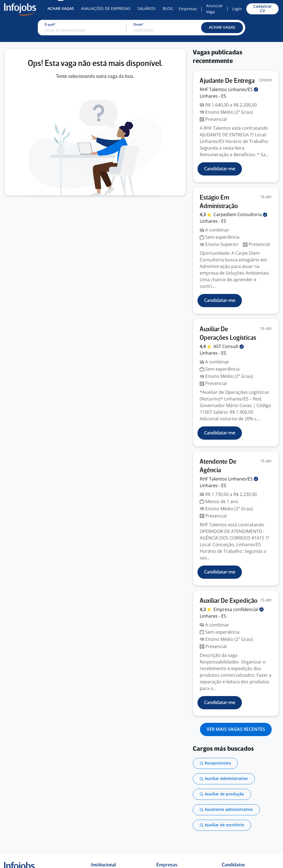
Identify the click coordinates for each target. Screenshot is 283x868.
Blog (168, 8)
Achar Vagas (61, 8)
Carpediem (240, 214)
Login (237, 9)
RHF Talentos (229, 89)
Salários (147, 8)
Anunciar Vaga (214, 9)
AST (229, 346)
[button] (222, 28)
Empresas (188, 9)
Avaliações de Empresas (106, 8)
